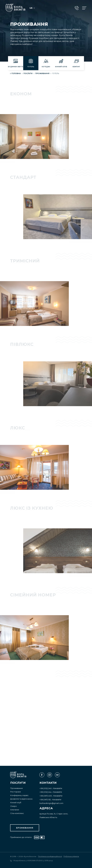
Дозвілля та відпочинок (21, 799)
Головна (16, 73)
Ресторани (16, 792)
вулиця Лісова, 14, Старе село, (54, 814)
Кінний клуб (16, 802)
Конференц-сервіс (19, 795)
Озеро (14, 806)
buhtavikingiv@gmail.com (51, 803)
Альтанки (15, 810)
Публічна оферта (71, 856)
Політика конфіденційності (50, 856)
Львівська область (48, 817)
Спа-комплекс (17, 813)
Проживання (42, 73)
